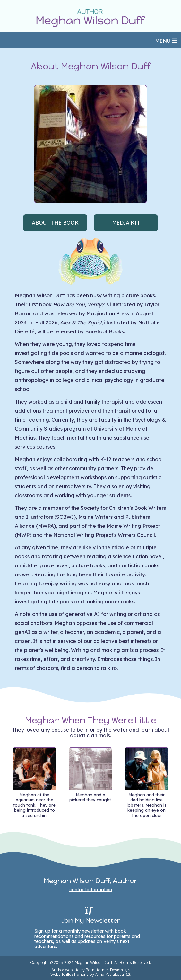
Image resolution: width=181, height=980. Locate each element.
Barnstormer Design (108, 970)
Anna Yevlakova (113, 974)
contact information (91, 890)
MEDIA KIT (126, 223)
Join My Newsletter (91, 920)
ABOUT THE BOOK (55, 223)
